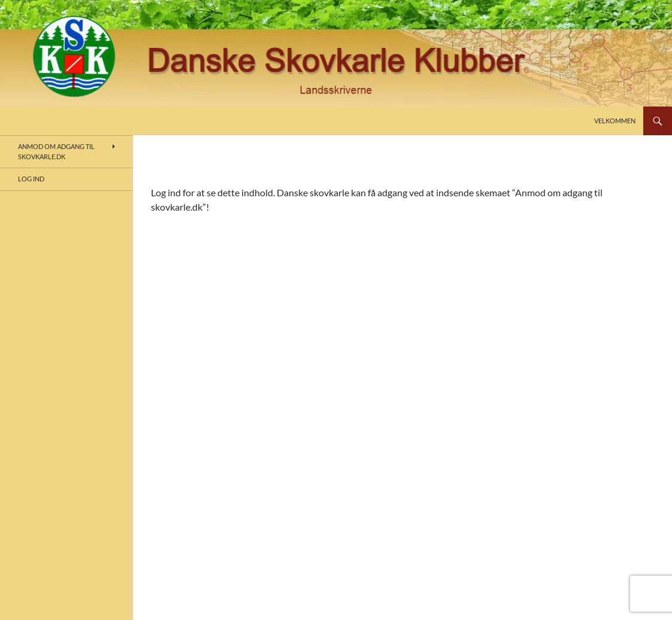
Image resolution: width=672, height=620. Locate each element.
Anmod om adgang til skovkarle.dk (56, 151)
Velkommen (615, 121)
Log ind (31, 179)
